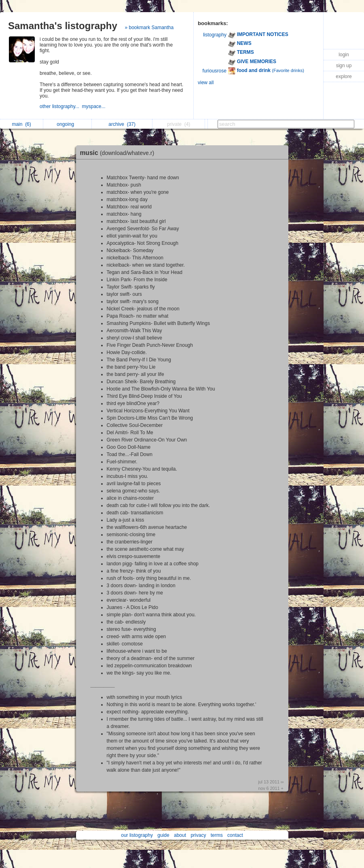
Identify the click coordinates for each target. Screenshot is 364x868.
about (180, 835)
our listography (137, 835)
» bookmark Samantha (149, 28)
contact (235, 835)
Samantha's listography (63, 26)
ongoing (67, 124)
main (21, 124)
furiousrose (215, 71)
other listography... (61, 106)
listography (215, 35)
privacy (198, 835)
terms (217, 835)
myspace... (94, 106)
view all (206, 83)
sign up (344, 66)
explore (344, 76)
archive (122, 124)
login (344, 55)
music (119, 153)
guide (163, 835)
